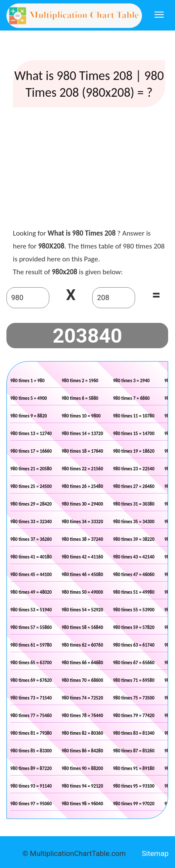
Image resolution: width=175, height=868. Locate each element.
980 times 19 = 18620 (134, 451)
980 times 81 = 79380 (31, 733)
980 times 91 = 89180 (134, 768)
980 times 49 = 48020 (31, 592)
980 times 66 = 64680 (83, 663)
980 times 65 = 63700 (31, 663)
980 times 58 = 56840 (83, 627)
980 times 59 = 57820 (134, 627)
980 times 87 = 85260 (134, 751)
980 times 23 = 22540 (134, 469)
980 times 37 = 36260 (31, 539)
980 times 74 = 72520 (83, 698)
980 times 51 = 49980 (134, 592)
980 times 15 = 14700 (134, 434)
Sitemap (155, 853)
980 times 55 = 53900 (134, 610)
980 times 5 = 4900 (29, 398)
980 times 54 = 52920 (83, 610)
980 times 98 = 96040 (83, 804)
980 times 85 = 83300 (31, 751)
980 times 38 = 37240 (83, 539)
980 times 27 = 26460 (134, 486)
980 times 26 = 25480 (83, 486)
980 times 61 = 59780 (31, 645)
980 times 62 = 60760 (83, 645)
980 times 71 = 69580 (134, 680)
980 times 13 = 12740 (31, 434)
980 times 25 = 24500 (31, 486)
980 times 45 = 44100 (31, 575)
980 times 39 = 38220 (134, 539)
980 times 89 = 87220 (31, 768)
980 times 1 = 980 (27, 381)
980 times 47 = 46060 (134, 575)
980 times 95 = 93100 (134, 786)
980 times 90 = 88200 (83, 768)
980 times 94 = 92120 (83, 786)
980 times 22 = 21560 (83, 469)
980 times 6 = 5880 (80, 398)
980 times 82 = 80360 (83, 733)
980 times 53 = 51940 (31, 610)
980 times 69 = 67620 (31, 680)
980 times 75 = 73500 (134, 698)
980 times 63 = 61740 (134, 645)
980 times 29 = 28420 (31, 504)
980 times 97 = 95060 (31, 804)
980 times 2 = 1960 (80, 381)
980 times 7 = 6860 (131, 398)
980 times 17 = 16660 (31, 451)
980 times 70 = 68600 (83, 680)
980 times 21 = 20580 (31, 469)
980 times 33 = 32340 (31, 522)
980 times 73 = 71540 (31, 698)
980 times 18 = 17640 (83, 451)
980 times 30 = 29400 (83, 504)
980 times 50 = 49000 (83, 592)
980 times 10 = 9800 (81, 416)
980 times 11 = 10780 (134, 416)
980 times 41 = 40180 (31, 557)
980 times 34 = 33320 (83, 522)
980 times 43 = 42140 (134, 557)
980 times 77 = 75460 (31, 716)
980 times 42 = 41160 (83, 557)
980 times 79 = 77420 (134, 716)
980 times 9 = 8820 (29, 416)
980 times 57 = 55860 (31, 627)
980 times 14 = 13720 (83, 434)
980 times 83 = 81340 (134, 733)
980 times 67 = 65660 (134, 663)
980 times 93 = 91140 (31, 786)
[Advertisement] (89, 170)
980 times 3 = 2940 (131, 381)
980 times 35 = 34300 (134, 522)
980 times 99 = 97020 (134, 804)
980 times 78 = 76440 (83, 716)
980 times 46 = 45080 (83, 575)
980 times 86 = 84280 (83, 751)
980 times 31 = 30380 (134, 504)
